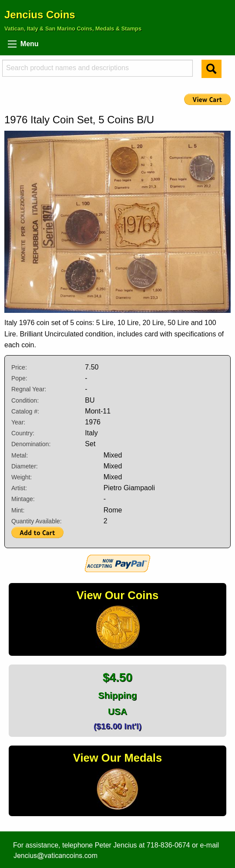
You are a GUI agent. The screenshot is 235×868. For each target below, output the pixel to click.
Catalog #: (25, 411)
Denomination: (31, 444)
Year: (18, 422)
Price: (19, 367)
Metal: (20, 455)
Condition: (25, 400)
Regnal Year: (29, 389)
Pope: (19, 378)
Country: (23, 433)
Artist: (19, 488)
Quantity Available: (37, 521)
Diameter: (25, 466)
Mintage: (23, 499)
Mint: (18, 510)
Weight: (22, 477)
